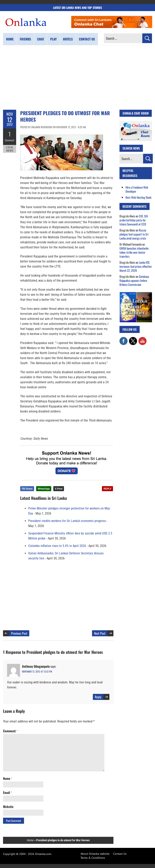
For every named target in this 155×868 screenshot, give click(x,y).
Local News (10, 149)
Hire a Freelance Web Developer (137, 189)
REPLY (107, 489)
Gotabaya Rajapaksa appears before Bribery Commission (134, 280)
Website (8, 807)
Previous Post (19, 633)
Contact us (87, 39)
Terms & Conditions (93, 858)
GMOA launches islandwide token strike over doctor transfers (134, 252)
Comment (10, 140)
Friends (25, 39)
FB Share (27, 489)
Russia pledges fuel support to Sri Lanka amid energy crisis (134, 234)
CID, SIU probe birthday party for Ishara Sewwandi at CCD (134, 220)
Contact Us (120, 854)
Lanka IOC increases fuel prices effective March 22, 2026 (136, 266)
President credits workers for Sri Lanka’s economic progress (67, 521)
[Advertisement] (77, 77)
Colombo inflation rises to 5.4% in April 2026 (57, 546)
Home (10, 39)
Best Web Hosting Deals (139, 197)
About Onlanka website (95, 854)
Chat (41, 39)
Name (8, 778)
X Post (59, 489)
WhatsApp (44, 489)
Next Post (100, 633)
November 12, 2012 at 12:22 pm (37, 671)
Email (7, 793)
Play (53, 39)
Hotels (68, 39)
